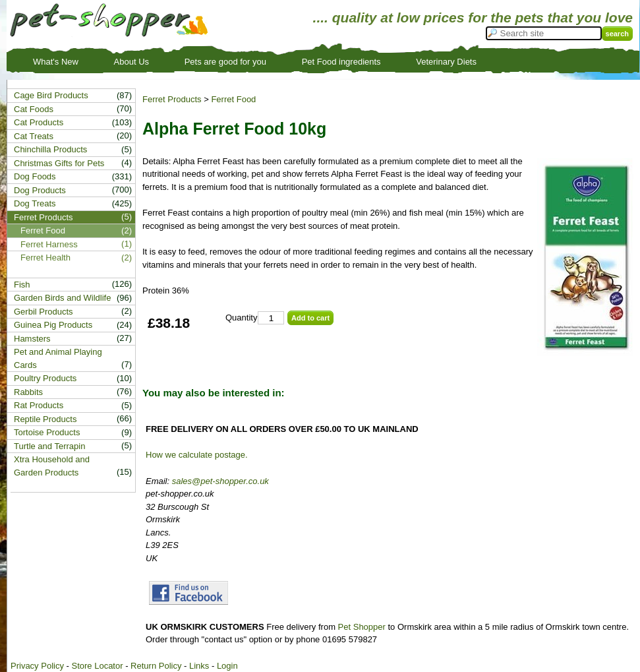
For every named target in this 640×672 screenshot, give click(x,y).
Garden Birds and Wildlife (62, 298)
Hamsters (32, 339)
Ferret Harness (49, 244)
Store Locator (97, 666)
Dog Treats (35, 203)
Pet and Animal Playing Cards (58, 358)
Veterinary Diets (446, 62)
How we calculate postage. (197, 455)
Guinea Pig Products (53, 325)
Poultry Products (45, 378)
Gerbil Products (44, 312)
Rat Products (39, 405)
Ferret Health (45, 258)
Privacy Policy (37, 666)
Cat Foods (34, 109)
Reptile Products (45, 419)
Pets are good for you (225, 62)
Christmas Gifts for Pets (59, 163)
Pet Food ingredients (341, 62)
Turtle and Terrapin (49, 446)
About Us (131, 62)
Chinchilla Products (50, 149)
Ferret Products (172, 99)
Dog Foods (35, 176)
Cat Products (39, 122)
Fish (22, 285)
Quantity (241, 318)
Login (227, 666)
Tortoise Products (47, 432)
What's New (56, 62)
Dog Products (40, 190)
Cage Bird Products (51, 95)
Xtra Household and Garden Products (52, 466)
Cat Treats (34, 136)
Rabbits (28, 392)
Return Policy (156, 666)
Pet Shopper (362, 627)
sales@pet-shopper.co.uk (220, 481)
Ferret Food (233, 99)
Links (199, 666)
